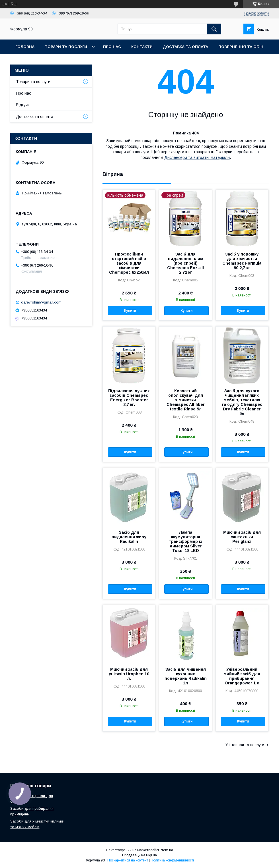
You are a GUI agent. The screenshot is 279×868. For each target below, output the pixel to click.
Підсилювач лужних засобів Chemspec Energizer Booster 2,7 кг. (129, 398)
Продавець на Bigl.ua (139, 855)
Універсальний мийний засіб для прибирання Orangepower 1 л (242, 676)
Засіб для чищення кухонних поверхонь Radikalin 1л (186, 676)
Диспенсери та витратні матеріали (197, 157)
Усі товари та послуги (245, 745)
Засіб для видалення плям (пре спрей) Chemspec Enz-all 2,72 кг (185, 263)
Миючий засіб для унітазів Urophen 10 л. (129, 674)
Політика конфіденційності (172, 860)
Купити (130, 311)
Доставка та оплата (185, 47)
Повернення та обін (241, 47)
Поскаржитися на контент (128, 860)
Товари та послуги (66, 47)
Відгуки (23, 105)
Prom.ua (166, 850)
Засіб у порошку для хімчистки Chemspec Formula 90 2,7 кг (242, 261)
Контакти (142, 47)
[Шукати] (214, 29)
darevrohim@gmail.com (41, 302)
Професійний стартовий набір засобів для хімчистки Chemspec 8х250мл (129, 263)
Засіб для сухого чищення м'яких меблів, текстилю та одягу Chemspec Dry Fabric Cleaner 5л (242, 402)
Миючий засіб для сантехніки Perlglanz (242, 537)
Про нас (112, 47)
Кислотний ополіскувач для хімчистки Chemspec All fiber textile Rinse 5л (186, 400)
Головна (25, 47)
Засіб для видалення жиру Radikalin (129, 537)
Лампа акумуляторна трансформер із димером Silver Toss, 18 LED (185, 541)
